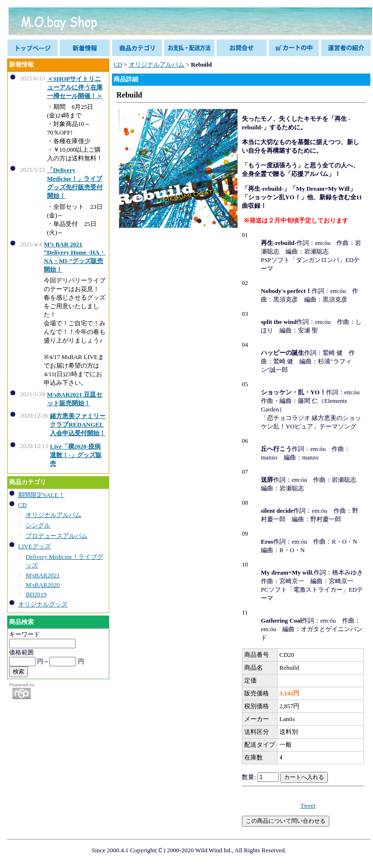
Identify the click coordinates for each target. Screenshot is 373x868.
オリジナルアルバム (53, 515)
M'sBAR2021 (43, 575)
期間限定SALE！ (41, 495)
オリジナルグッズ (43, 604)
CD (22, 505)
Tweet (308, 805)
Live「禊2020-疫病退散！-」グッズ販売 (76, 455)
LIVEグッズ (34, 546)
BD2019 (36, 594)
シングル (38, 525)
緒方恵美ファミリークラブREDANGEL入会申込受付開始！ (78, 424)
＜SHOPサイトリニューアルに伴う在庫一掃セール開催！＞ (75, 87)
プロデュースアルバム (57, 536)
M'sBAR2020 (43, 585)
